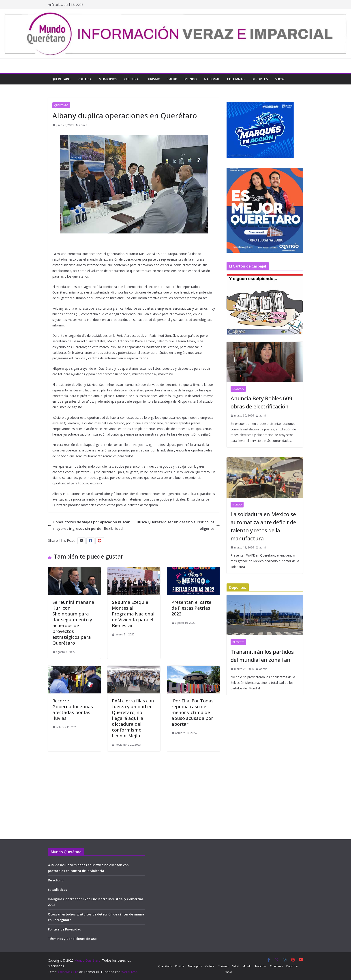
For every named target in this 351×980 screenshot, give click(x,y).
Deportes (260, 79)
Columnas (236, 79)
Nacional (212, 79)
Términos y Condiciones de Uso (72, 939)
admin (83, 125)
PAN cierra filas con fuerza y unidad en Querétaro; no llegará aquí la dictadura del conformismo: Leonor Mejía (133, 718)
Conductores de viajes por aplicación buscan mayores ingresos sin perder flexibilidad (89, 525)
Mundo (191, 79)
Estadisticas (57, 890)
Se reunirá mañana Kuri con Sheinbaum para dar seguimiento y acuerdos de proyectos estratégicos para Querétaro (73, 623)
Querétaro (61, 79)
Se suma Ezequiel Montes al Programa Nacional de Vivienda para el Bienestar (133, 614)
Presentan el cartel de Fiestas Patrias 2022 (192, 608)
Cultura (131, 79)
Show (280, 79)
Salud (172, 79)
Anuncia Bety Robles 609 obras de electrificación (261, 402)
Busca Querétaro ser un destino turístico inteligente (178, 525)
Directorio (56, 880)
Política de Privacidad (65, 929)
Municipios (108, 79)
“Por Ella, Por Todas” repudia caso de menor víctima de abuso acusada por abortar (193, 712)
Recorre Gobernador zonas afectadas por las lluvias (73, 709)
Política (85, 79)
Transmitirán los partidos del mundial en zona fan (262, 656)
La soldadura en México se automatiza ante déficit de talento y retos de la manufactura (263, 526)
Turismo (153, 79)
